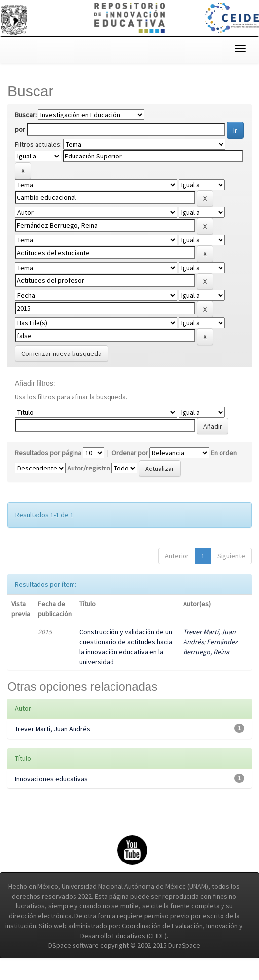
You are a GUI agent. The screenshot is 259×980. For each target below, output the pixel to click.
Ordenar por (130, 453)
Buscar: (26, 115)
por (20, 129)
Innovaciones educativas (51, 779)
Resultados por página (48, 453)
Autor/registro (89, 468)
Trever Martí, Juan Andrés (53, 729)
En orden (224, 453)
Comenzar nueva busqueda (61, 353)
